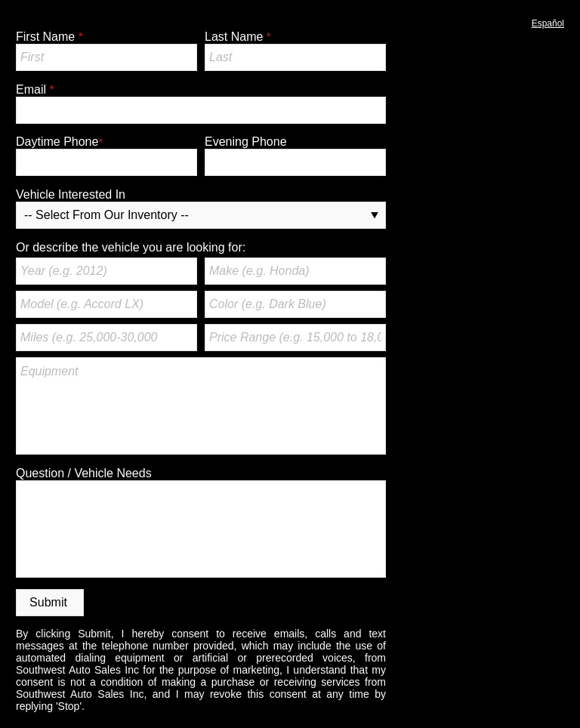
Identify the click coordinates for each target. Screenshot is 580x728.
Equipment (201, 406)
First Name (45, 37)
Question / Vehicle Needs (84, 473)
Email (31, 89)
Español (548, 23)
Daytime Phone (57, 142)
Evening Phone (246, 142)
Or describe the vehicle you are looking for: (131, 247)
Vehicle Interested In (71, 194)
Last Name (234, 37)
